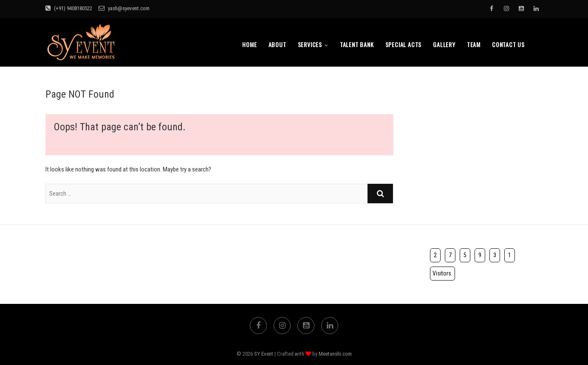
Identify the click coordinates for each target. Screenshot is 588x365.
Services (310, 44)
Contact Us (508, 44)
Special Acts (404, 44)
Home (249, 44)
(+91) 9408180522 (69, 8)
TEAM (474, 44)
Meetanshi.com (335, 354)
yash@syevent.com (124, 8)
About (277, 44)
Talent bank (357, 44)
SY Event (264, 354)
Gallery (444, 44)
